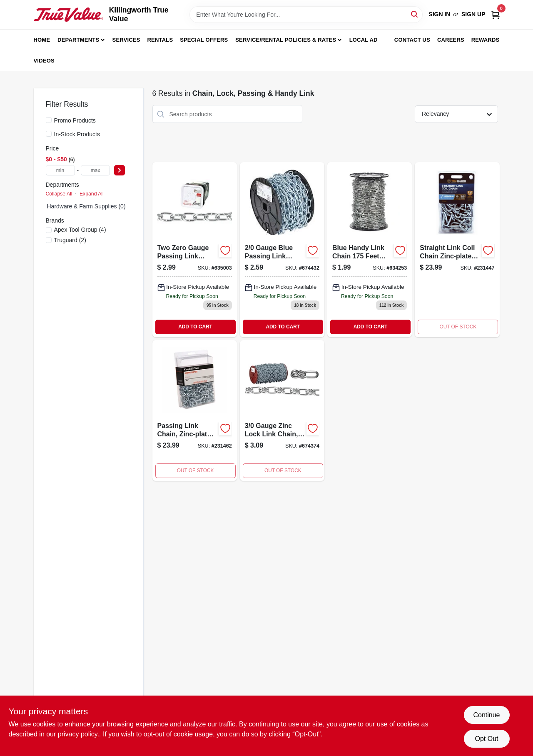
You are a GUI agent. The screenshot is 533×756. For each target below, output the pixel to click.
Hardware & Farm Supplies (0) (86, 206)
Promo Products (75, 120)
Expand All (92, 194)
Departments (78, 40)
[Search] (415, 14)
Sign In (439, 14)
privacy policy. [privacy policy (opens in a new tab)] (78, 734)
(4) (80, 230)
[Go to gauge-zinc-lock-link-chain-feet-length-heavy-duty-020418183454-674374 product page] (282, 411)
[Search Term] (306, 15)
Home (42, 40)
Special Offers (204, 40)
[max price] (95, 170)
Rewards (486, 40)
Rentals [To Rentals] (160, 40)
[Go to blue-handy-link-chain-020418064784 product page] (370, 249)
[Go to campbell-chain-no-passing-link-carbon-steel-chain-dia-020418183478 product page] (282, 249)
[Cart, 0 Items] (496, 14)
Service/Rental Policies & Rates (286, 40)
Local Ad (364, 40)
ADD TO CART (195, 327)
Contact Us (412, 40)
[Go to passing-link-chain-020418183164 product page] (195, 249)
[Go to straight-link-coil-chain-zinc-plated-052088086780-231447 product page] (457, 249)
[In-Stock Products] (49, 134)
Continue (486, 715)
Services (126, 40)
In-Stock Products (77, 134)
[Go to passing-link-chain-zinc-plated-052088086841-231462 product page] (195, 411)
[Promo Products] (49, 120)
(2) (70, 240)
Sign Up (473, 14)
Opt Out (486, 739)
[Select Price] (120, 170)
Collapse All (59, 194)
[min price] (60, 170)
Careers (451, 40)
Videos (44, 61)
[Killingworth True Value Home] (68, 15)
